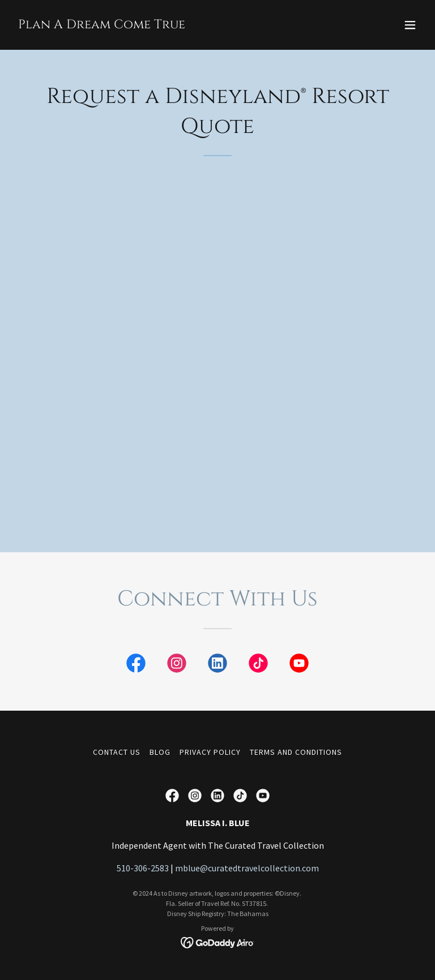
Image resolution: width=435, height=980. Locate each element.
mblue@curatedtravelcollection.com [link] (247, 868)
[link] (102, 25)
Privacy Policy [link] (210, 752)
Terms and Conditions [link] (296, 752)
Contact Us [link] (117, 752)
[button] (410, 25)
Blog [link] (160, 752)
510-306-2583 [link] (143, 868)
